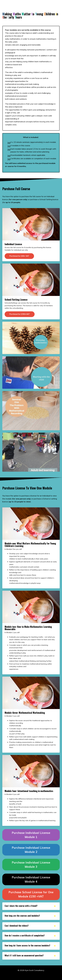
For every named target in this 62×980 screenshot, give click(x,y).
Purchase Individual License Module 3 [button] (31, 865)
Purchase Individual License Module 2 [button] (31, 850)
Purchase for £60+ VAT (19, 256)
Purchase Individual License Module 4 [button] (31, 879)
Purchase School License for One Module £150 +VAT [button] (31, 894)
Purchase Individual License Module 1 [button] (31, 835)
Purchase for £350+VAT (20, 314)
